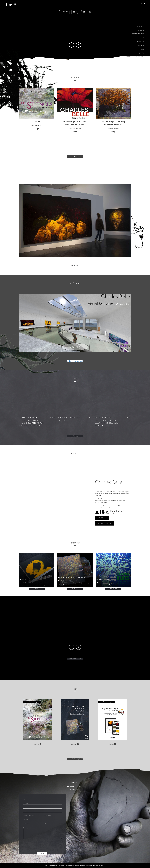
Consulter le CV (102, 518)
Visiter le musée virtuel (75, 361)
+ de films (75, 436)
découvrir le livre (75, 659)
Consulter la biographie (104, 523)
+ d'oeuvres (75, 266)
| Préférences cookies (98, 866)
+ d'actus (75, 156)
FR (142, 4)
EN (144, 4)
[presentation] (42, 845)
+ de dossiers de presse (75, 759)
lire (36, 129)
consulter (37, 744)
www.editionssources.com (85, 866)
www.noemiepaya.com (71, 866)
